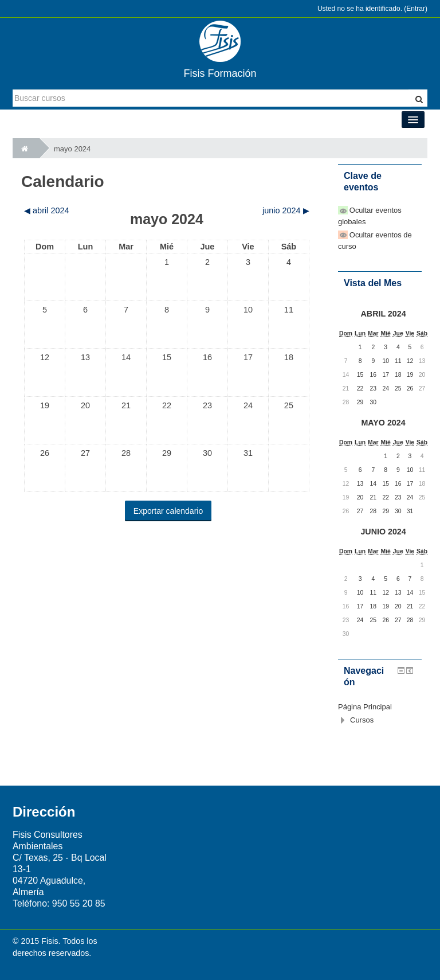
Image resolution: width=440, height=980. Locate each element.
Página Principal (365, 707)
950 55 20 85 (79, 903)
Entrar (416, 9)
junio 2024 (383, 532)
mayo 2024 (72, 149)
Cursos (362, 720)
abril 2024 (384, 314)
